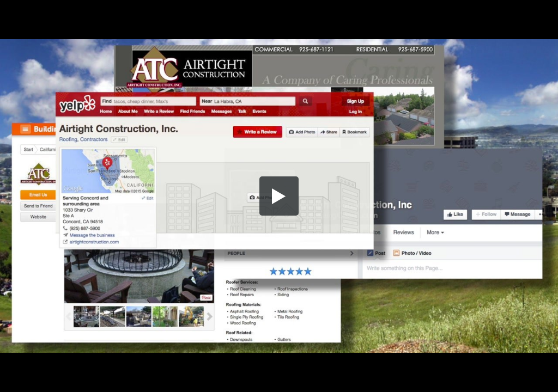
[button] (279, 196)
